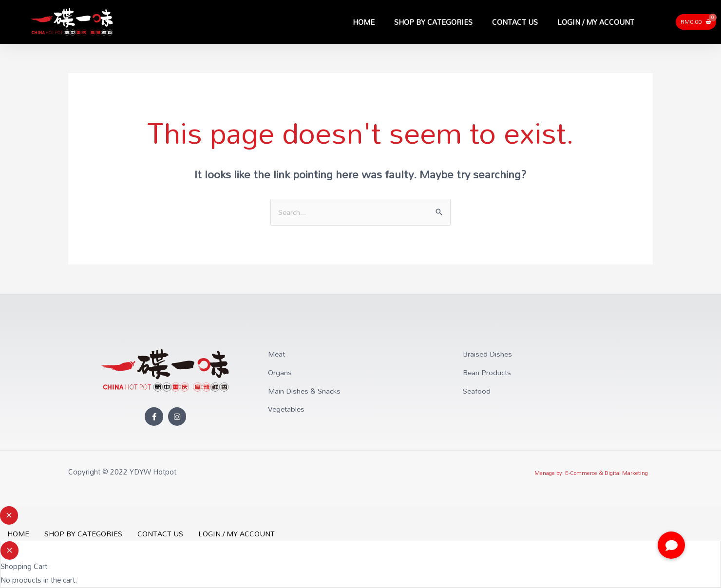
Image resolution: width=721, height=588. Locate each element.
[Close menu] (9, 516)
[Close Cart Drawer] (9, 551)
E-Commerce (581, 474)
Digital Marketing (626, 474)
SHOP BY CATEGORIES (433, 22)
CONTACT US (515, 22)
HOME (364, 22)
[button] (671, 545)
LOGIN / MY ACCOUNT (596, 22)
